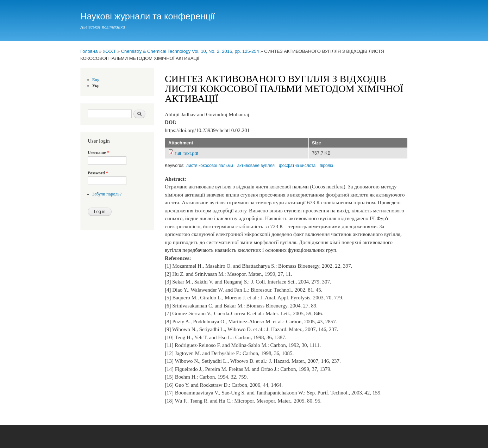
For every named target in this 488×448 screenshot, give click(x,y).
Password (98, 173)
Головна (89, 51)
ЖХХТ (109, 51)
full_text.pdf (187, 153)
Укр (96, 86)
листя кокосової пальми (210, 166)
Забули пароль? (107, 194)
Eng (96, 80)
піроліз (326, 166)
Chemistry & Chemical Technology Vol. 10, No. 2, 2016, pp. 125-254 (190, 51)
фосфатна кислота (297, 166)
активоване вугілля (256, 166)
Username (98, 153)
